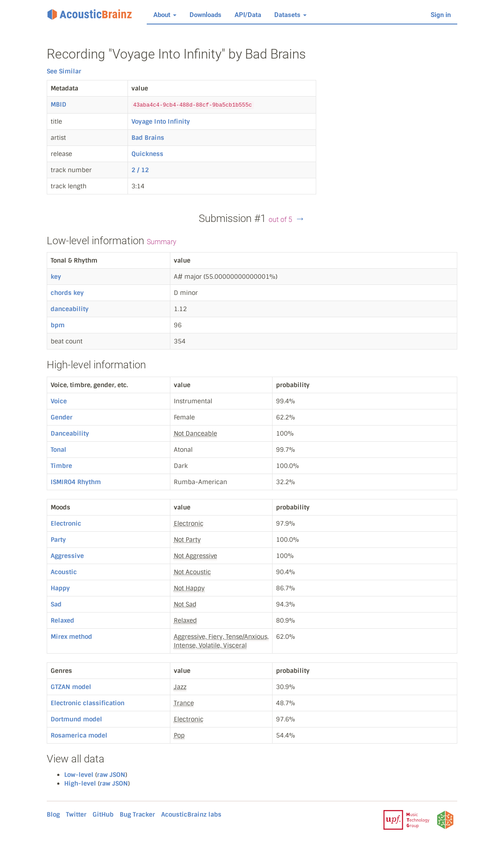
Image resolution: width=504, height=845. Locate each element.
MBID (59, 104)
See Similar (64, 71)
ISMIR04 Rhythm (76, 482)
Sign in (441, 15)
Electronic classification (88, 703)
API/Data (248, 15)
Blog (53, 814)
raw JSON (111, 775)
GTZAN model (71, 687)
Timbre (61, 466)
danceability (70, 309)
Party (58, 540)
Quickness (147, 154)
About (165, 15)
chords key (67, 293)
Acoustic (64, 572)
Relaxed (62, 620)
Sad (56, 604)
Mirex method (71, 637)
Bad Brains (148, 138)
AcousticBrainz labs (191, 814)
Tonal (59, 450)
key (56, 277)
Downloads (205, 15)
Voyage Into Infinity (161, 121)
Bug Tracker (137, 814)
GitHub (103, 814)
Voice (59, 401)
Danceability (70, 433)
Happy (60, 588)
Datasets (290, 15)
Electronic (66, 523)
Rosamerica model (79, 735)
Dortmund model (76, 719)
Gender (62, 417)
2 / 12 (140, 170)
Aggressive (67, 556)
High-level (80, 783)
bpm (58, 325)
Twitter (76, 814)
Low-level (79, 775)
